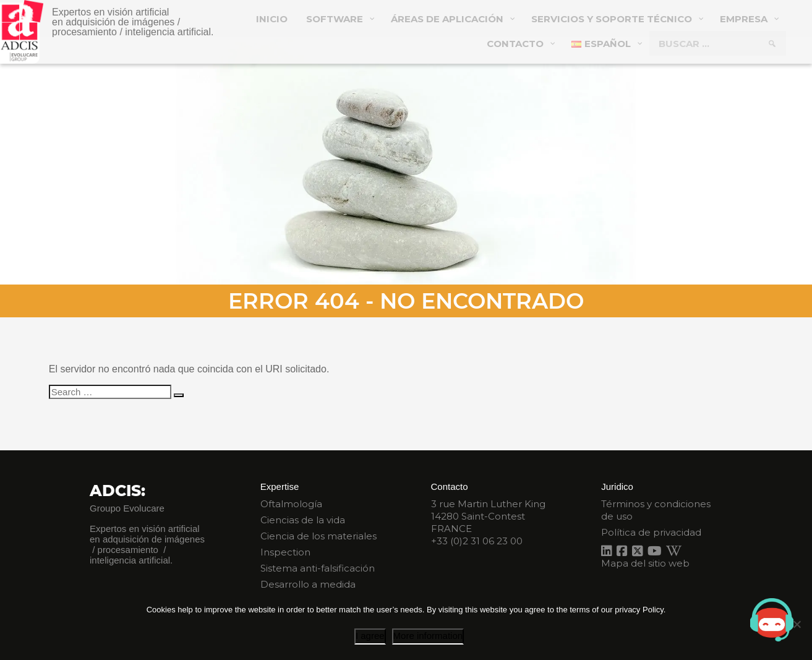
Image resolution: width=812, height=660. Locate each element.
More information (428, 636)
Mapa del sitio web (645, 563)
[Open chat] (772, 620)
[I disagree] (797, 624)
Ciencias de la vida (303, 520)
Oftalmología (291, 504)
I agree (370, 636)
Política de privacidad (651, 532)
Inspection (285, 552)
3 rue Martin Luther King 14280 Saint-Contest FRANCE (488, 516)
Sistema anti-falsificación (318, 568)
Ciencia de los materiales (318, 536)
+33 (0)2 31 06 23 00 (477, 541)
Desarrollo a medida (308, 584)
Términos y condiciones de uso (656, 510)
